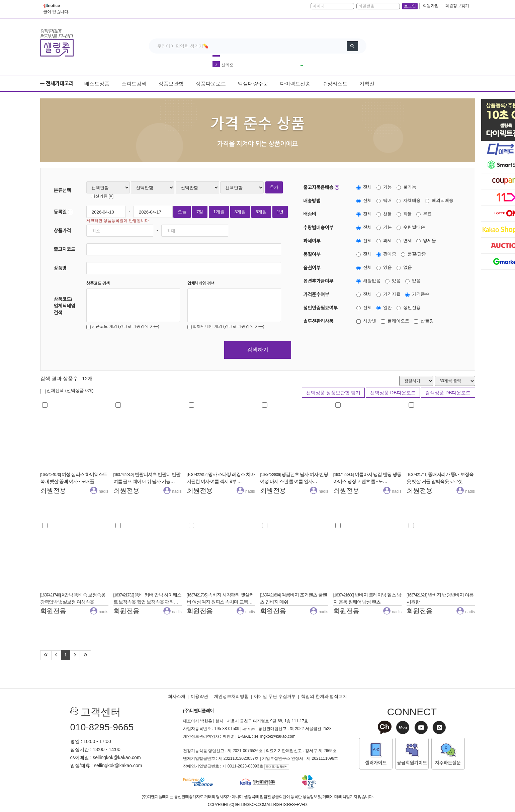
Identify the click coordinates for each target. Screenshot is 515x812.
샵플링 (424, 321)
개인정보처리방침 (231, 696)
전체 (364, 187)
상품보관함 (171, 84)
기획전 (367, 84)
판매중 (386, 254)
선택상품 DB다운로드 (393, 393)
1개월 (219, 212)
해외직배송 (439, 200)
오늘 (182, 212)
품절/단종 (414, 254)
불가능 (406, 187)
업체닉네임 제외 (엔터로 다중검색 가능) (226, 327)
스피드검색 (134, 84)
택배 (384, 200)
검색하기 (258, 350)
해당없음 (368, 281)
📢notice (52, 6)
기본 (384, 227)
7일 (200, 212)
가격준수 (417, 294)
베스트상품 (97, 84)
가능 (384, 187)
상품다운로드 (211, 84)
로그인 (410, 6)
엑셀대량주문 (253, 84)
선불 (384, 214)
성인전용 (409, 308)
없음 (404, 267)
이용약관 (199, 696)
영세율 (426, 241)
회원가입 (431, 6)
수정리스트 (335, 84)
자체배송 (409, 200)
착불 (404, 214)
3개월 (240, 212)
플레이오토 (395, 321)
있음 (384, 267)
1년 (280, 212)
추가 (274, 187)
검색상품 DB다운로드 (448, 393)
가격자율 (389, 294)
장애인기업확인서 (277, 767)
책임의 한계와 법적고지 (324, 696)
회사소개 (177, 696)
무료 (424, 214)
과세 (384, 241)
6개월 (261, 212)
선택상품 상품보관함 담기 (333, 393)
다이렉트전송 (295, 84)
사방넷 (366, 321)
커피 (226, 61)
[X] (110, 196)
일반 (384, 308)
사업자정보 (249, 729)
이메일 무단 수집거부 (275, 696)
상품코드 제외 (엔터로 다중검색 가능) (123, 327)
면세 (404, 241)
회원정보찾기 (457, 6)
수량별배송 (411, 227)
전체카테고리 (57, 84)
